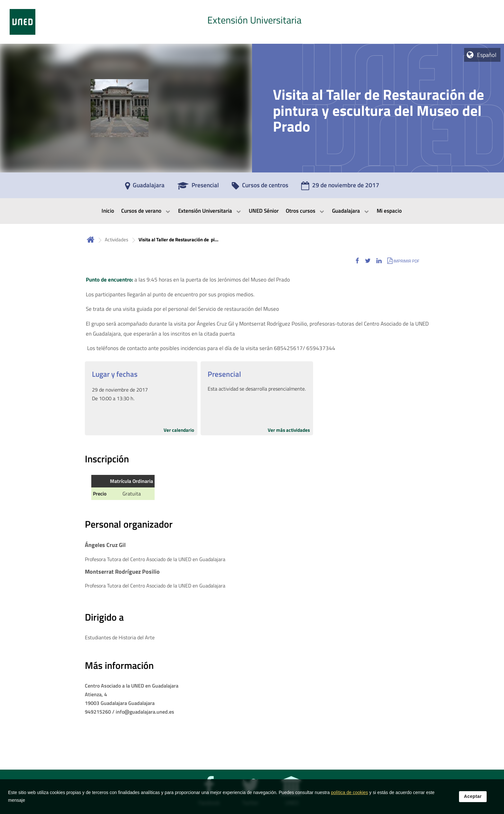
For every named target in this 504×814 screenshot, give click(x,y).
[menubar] (252, 211)
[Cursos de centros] (260, 187)
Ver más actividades (289, 430)
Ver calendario (179, 430)
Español (487, 55)
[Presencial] (198, 187)
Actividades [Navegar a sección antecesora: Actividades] (117, 240)
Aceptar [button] (473, 797)
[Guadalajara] (145, 187)
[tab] (252, 22)
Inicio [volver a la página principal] (91, 240)
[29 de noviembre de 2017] (340, 187)
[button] (357, 261)
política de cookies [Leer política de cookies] (350, 793)
